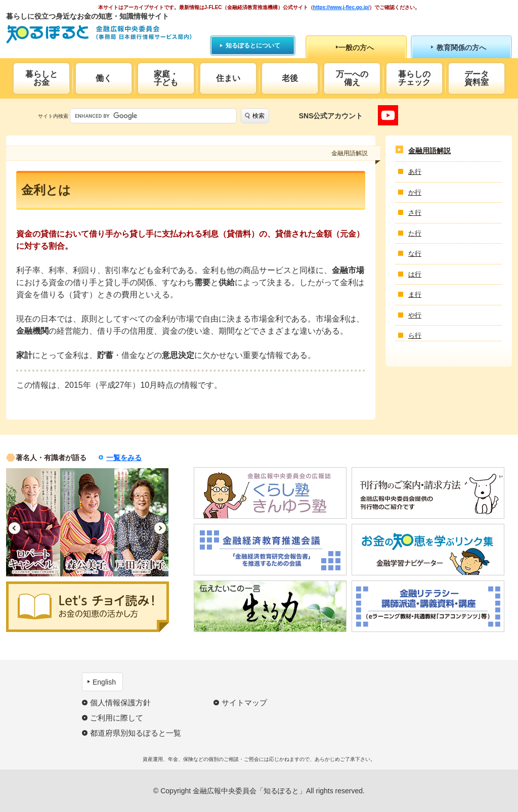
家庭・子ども (166, 78)
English (104, 682)
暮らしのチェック (414, 78)
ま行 (415, 295)
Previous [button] (14, 528)
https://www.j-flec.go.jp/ (341, 7)
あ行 (415, 172)
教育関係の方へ (461, 48)
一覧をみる (124, 458)
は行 (415, 274)
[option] (33, 522)
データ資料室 (477, 78)
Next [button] (160, 528)
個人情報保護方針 (120, 703)
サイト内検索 (53, 116)
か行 (415, 192)
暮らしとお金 (41, 78)
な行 (415, 254)
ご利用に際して (117, 718)
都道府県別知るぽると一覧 (136, 733)
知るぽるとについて (253, 46)
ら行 (415, 335)
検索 (258, 116)
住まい (228, 78)
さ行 (415, 213)
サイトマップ (244, 703)
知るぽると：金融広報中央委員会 (99, 34)
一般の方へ (356, 48)
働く (104, 78)
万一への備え (352, 78)
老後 (290, 78)
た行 (415, 233)
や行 (415, 315)
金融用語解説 (429, 151)
